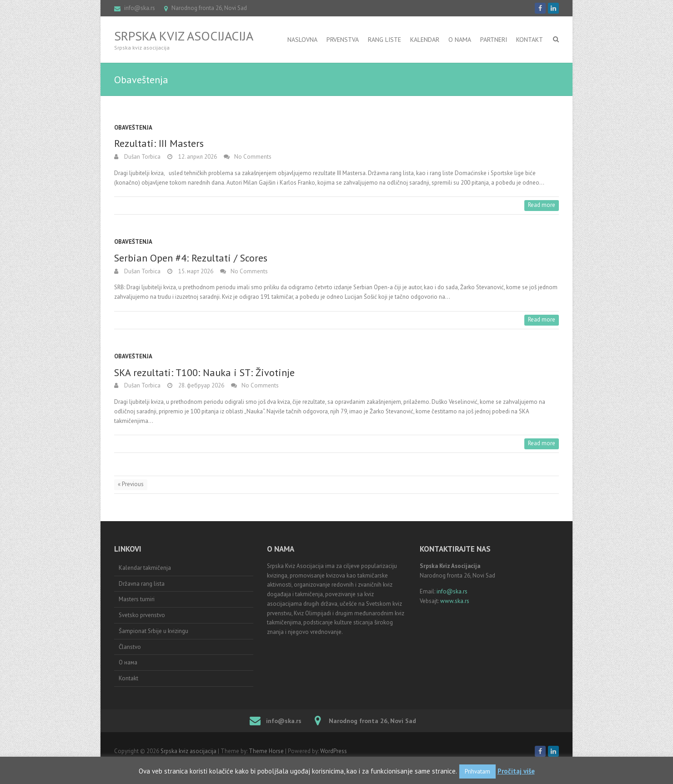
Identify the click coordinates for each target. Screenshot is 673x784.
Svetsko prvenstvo (142, 615)
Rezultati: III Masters (159, 143)
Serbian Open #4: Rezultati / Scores (191, 258)
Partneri (494, 40)
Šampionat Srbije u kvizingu (153, 631)
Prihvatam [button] (477, 771)
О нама (128, 662)
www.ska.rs (455, 601)
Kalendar (425, 40)
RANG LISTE (384, 40)
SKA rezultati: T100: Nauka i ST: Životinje (204, 372)
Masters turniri (137, 599)
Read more (542, 205)
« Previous (131, 484)
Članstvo (130, 647)
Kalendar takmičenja (145, 568)
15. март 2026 (195, 271)
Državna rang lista (142, 584)
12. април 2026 (197, 157)
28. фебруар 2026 (201, 385)
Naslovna (302, 40)
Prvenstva (343, 40)
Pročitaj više (516, 771)
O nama (460, 40)
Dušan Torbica (142, 157)
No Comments (253, 157)
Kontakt (530, 40)
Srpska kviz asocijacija (184, 36)
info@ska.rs (140, 8)
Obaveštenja (133, 128)
